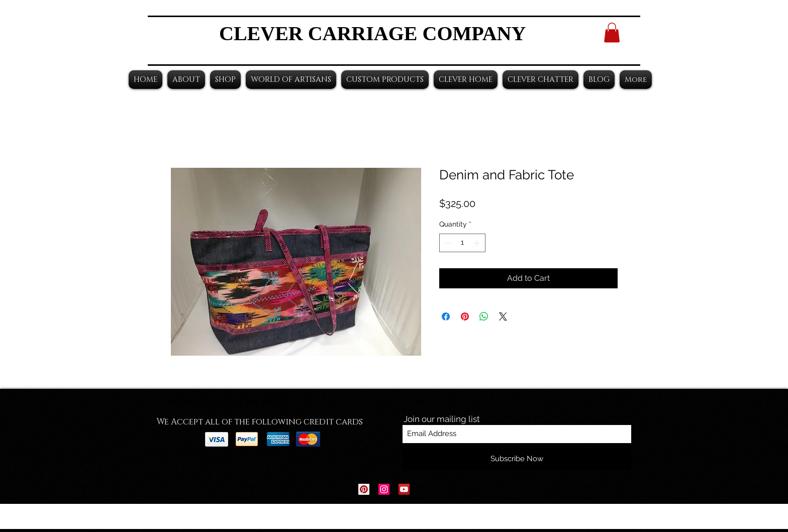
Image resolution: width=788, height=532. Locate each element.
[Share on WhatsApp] (484, 316)
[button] (612, 32)
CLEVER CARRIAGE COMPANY (372, 33)
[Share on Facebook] (446, 316)
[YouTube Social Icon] (404, 489)
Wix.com (457, 517)
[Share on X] (503, 316)
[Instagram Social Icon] (384, 489)
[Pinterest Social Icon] (364, 489)
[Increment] (478, 243)
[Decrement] (447, 243)
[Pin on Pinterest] (465, 316)
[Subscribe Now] (517, 459)
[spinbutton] (462, 243)
